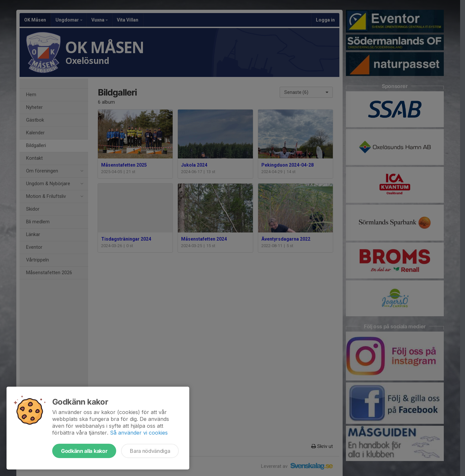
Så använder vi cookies (139, 433)
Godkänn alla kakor (84, 451)
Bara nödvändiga (150, 451)
